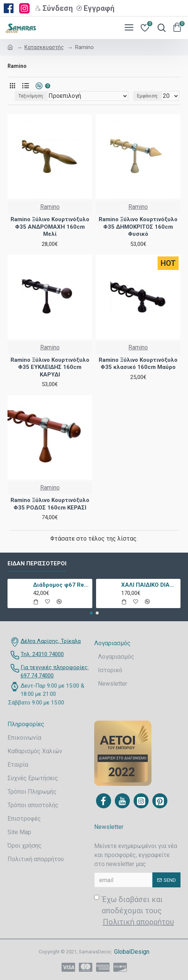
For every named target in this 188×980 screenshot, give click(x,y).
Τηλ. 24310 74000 (42, 654)
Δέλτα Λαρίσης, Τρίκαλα (51, 641)
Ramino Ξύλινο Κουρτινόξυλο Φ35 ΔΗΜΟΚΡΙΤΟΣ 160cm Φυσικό (138, 227)
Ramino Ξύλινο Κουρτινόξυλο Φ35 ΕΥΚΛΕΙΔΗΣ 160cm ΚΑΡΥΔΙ (50, 367)
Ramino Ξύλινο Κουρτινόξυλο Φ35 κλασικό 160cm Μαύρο (138, 364)
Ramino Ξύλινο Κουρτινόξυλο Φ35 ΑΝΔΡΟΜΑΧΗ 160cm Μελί (50, 227)
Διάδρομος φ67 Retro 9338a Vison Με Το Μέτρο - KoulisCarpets (61, 585)
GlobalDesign (132, 952)
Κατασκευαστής (44, 47)
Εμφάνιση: (148, 96)
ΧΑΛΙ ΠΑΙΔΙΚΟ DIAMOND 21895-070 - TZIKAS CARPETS (150, 585)
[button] (91, 613)
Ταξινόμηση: (31, 96)
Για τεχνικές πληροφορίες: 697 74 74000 (55, 672)
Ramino (50, 207)
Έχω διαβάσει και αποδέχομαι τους (135, 911)
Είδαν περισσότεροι (37, 563)
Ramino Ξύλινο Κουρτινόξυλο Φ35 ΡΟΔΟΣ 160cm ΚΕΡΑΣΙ (50, 504)
